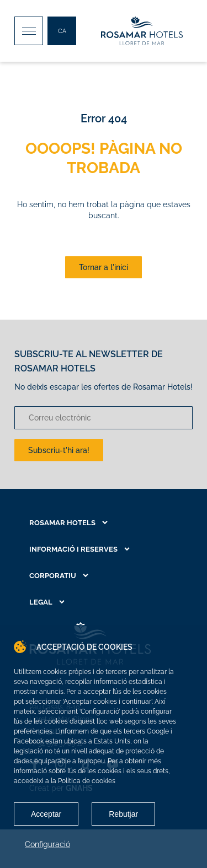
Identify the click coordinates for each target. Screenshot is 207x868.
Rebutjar (123, 814)
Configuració (47, 844)
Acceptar (46, 814)
